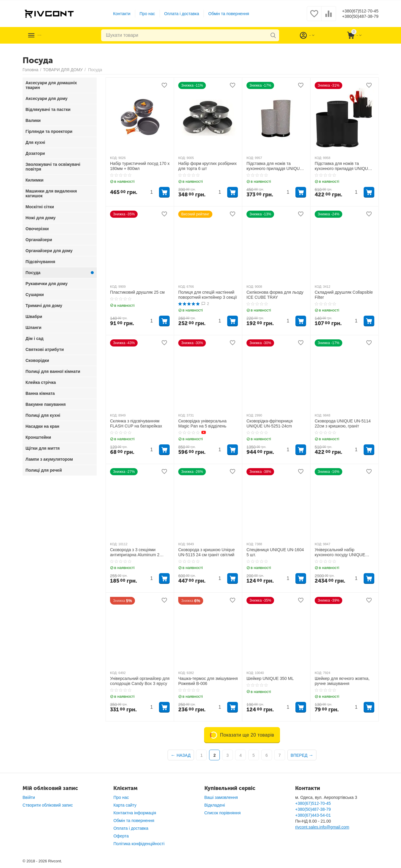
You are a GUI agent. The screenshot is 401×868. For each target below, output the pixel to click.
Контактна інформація (135, 813)
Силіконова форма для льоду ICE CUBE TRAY (275, 295)
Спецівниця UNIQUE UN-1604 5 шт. (275, 552)
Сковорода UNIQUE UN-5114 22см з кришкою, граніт (343, 423)
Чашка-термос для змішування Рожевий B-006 (208, 681)
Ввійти (29, 797)
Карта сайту (125, 805)
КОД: (114, 158)
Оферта (121, 836)
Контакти (117, 14)
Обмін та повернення (224, 14)
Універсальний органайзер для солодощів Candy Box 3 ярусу (140, 681)
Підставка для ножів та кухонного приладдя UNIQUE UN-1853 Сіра (275, 166)
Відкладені (215, 805)
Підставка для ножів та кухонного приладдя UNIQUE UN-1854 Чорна (343, 166)
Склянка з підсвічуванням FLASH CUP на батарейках (136, 423)
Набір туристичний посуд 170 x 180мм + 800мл (140, 166)
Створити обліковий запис (48, 805)
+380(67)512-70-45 (355, 11)
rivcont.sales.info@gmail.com (322, 827)
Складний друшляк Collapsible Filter (344, 295)
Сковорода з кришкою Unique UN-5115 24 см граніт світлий (206, 552)
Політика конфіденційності (139, 844)
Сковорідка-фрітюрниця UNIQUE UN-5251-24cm (269, 423)
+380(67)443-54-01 (313, 815)
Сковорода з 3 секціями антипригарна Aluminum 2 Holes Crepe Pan (135, 552)
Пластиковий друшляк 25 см (137, 292)
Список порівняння (223, 813)
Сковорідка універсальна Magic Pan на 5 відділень (202, 423)
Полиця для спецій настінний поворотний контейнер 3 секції (208, 295)
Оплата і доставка (177, 14)
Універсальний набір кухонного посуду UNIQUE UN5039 (340, 552)
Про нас (143, 14)
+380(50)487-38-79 (355, 17)
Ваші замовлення (221, 797)
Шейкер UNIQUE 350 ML (270, 678)
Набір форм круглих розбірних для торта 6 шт (207, 166)
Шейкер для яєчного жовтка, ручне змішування (342, 681)
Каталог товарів (59, 35)
